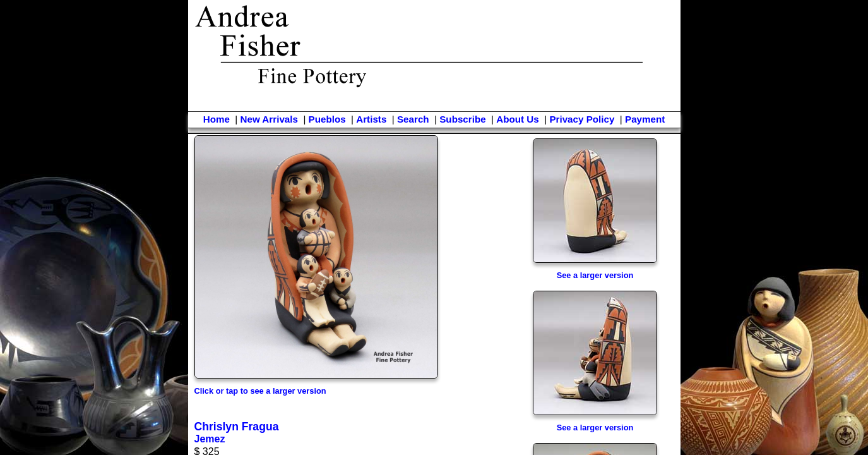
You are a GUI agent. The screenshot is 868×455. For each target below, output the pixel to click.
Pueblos (327, 119)
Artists (371, 119)
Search (413, 119)
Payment (645, 119)
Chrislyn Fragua (237, 427)
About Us (518, 119)
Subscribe (462, 119)
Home (217, 119)
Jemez (210, 439)
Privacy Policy (582, 119)
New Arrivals (269, 119)
